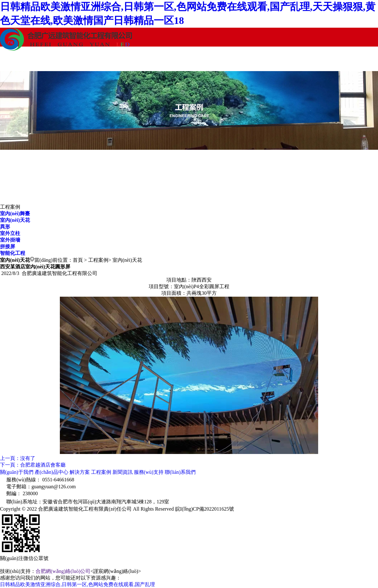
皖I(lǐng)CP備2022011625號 (205, 509)
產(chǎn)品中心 (71, 62)
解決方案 (118, 62)
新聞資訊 (213, 62)
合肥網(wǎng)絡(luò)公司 (63, 571)
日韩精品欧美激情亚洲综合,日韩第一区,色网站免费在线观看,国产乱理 (77, 584)
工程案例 (165, 62)
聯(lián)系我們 (307, 62)
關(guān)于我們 (24, 62)
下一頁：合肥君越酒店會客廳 (33, 465)
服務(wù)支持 (260, 62)
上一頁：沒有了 (18, 458)
